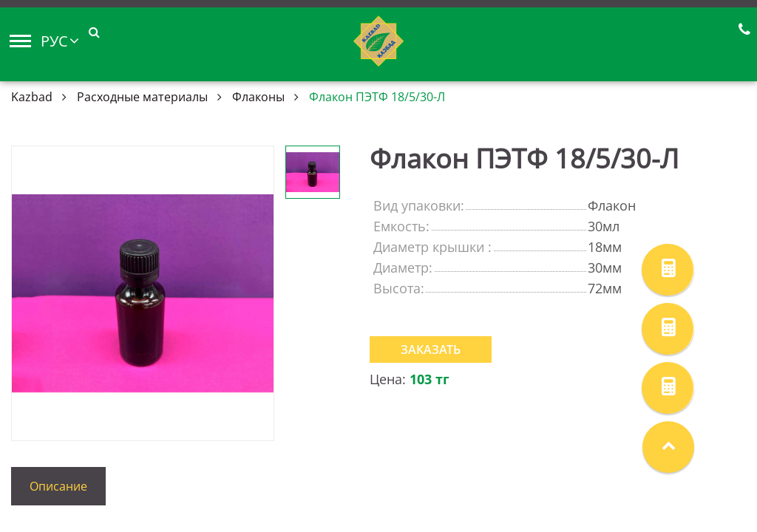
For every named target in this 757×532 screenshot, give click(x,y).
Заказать (431, 349)
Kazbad (32, 97)
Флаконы (258, 97)
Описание (58, 486)
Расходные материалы (142, 97)
